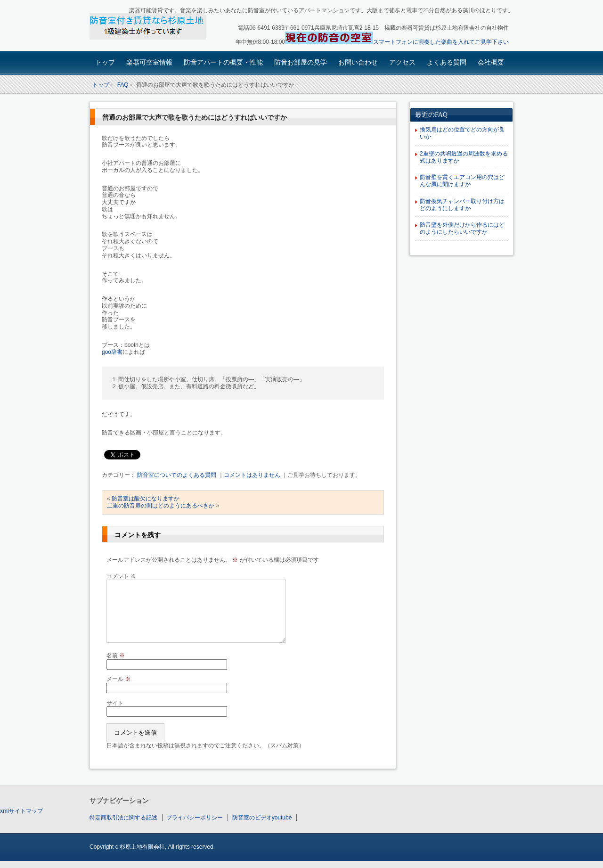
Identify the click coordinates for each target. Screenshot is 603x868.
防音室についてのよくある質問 (177, 475)
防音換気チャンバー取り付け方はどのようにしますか (462, 205)
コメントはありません (252, 475)
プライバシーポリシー (195, 818)
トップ (105, 62)
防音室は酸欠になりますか (146, 499)
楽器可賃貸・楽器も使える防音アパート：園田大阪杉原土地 (156, 27)
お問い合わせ (358, 62)
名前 (116, 655)
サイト (115, 703)
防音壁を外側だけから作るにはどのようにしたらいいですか (462, 228)
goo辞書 (112, 352)
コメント (121, 576)
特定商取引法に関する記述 (123, 818)
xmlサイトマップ (21, 811)
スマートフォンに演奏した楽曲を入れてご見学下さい (441, 42)
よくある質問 (447, 62)
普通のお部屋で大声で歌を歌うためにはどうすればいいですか (195, 118)
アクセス (402, 62)
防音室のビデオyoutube (262, 818)
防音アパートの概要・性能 (223, 62)
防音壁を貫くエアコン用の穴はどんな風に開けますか (462, 181)
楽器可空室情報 (149, 62)
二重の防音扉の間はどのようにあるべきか (161, 506)
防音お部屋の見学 (301, 62)
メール (118, 679)
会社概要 (491, 62)
